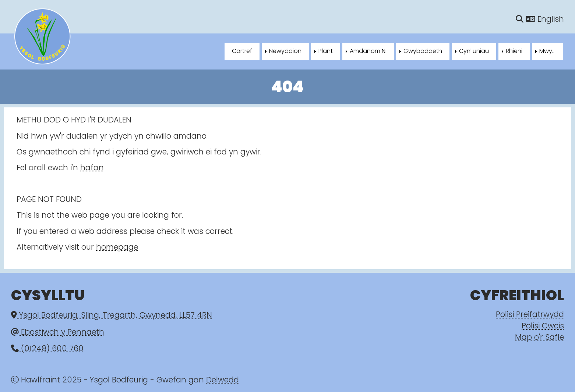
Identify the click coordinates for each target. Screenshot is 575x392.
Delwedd (223, 380)
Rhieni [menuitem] (514, 51)
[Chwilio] (520, 20)
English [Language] (545, 20)
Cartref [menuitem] (242, 51)
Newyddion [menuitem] (285, 51)
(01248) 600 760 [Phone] (47, 349)
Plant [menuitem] (326, 51)
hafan (92, 168)
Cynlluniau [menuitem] (474, 51)
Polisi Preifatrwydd (530, 315)
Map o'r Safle (539, 338)
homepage (117, 248)
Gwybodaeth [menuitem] (423, 51)
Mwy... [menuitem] (547, 51)
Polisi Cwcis (543, 326)
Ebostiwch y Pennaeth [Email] (58, 333)
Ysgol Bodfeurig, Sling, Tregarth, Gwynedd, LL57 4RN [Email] (112, 316)
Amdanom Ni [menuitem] (368, 51)
